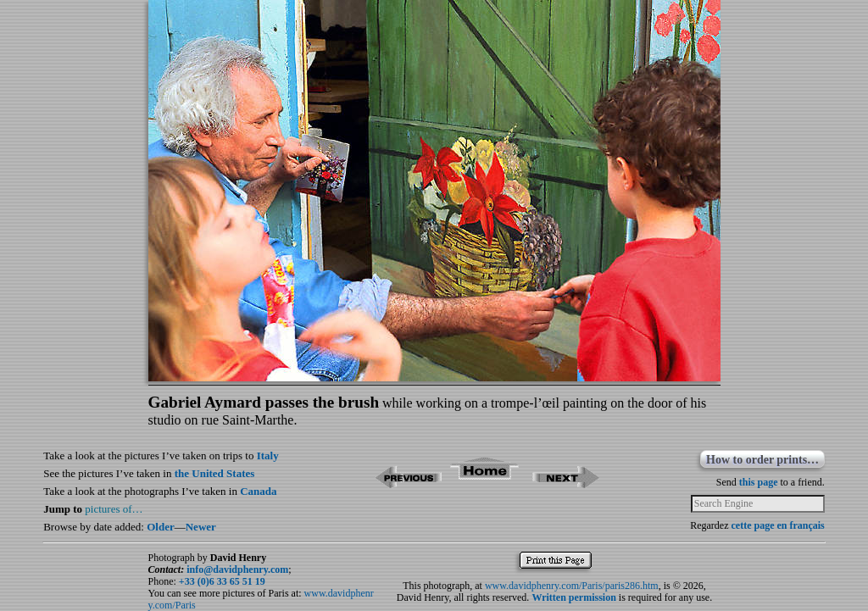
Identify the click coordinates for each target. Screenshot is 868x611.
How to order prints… (762, 460)
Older (161, 527)
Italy (268, 455)
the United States (215, 473)
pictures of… (114, 509)
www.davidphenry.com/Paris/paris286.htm (572, 586)
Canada (258, 491)
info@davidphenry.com (237, 569)
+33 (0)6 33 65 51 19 (222, 581)
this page (759, 482)
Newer (201, 527)
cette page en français (777, 525)
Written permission (573, 597)
